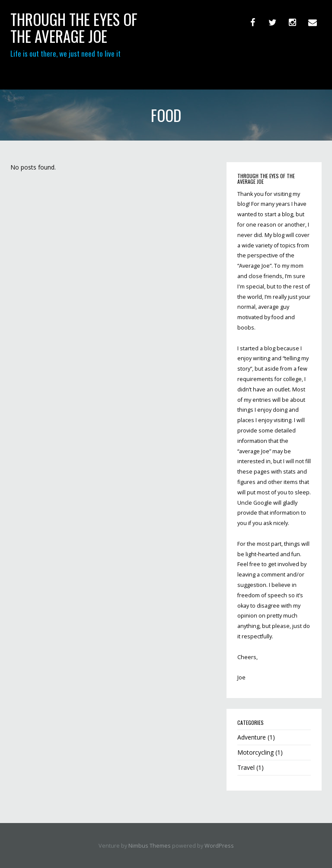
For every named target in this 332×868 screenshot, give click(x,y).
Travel (246, 767)
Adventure (252, 737)
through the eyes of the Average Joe (74, 27)
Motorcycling (255, 752)
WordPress (219, 846)
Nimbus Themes (150, 846)
